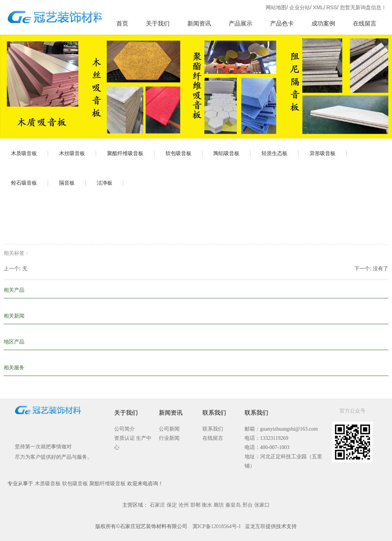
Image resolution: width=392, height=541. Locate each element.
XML (318, 7)
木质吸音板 (24, 153)
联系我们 (213, 429)
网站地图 (276, 7)
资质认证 (125, 438)
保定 (172, 505)
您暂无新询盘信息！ (363, 7)
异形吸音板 (323, 153)
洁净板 (105, 183)
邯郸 (195, 505)
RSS (332, 7)
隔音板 (67, 183)
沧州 (184, 505)
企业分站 (300, 7)
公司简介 (125, 429)
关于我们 (158, 23)
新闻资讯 (199, 23)
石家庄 (157, 505)
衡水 (207, 505)
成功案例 (323, 23)
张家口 (262, 505)
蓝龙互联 (255, 526)
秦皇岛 (233, 505)
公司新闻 (169, 429)
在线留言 (365, 23)
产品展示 (241, 23)
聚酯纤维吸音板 (125, 153)
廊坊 (219, 505)
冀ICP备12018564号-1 (217, 526)
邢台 (248, 505)
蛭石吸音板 (24, 183)
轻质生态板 (275, 153)
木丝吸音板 (72, 153)
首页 (122, 23)
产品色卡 (282, 23)
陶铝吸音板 (226, 153)
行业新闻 (169, 438)
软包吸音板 (178, 153)
